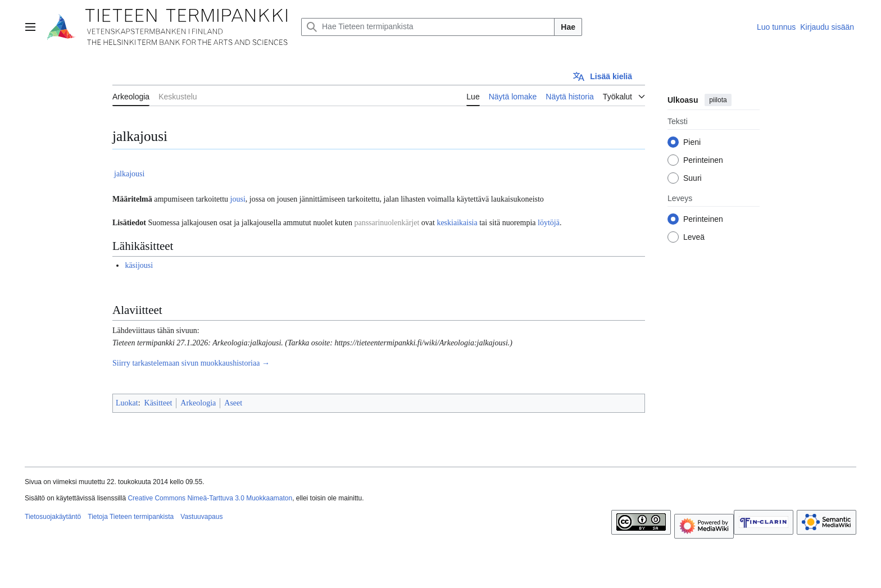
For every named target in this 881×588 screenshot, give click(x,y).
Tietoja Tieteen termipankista (131, 517)
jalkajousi (129, 174)
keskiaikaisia (457, 223)
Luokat (127, 403)
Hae (568, 27)
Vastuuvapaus (201, 517)
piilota (718, 100)
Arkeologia (198, 403)
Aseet (233, 403)
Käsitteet (158, 403)
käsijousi (139, 265)
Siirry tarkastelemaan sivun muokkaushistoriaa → (191, 363)
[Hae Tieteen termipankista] (428, 27)
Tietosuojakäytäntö (53, 517)
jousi (238, 199)
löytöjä (549, 223)
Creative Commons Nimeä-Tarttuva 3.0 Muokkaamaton (210, 498)
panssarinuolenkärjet (387, 223)
